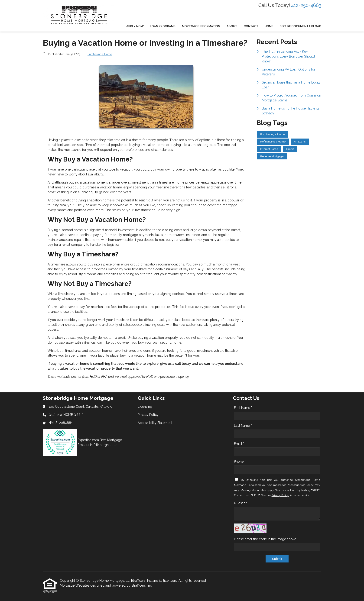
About (232, 26)
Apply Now (135, 26)
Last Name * (243, 426)
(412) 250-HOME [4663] (66, 415)
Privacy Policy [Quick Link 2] (148, 415)
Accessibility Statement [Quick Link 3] (155, 423)
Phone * (240, 462)
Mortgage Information (201, 26)
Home (269, 26)
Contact (251, 26)
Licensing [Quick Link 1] (145, 407)
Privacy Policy (280, 495)
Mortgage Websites (75, 585)
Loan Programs (163, 26)
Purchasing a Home (100, 54)
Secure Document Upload (301, 26)
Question (241, 503)
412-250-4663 (306, 5)
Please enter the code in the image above (265, 539)
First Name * (243, 408)
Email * (239, 444)
